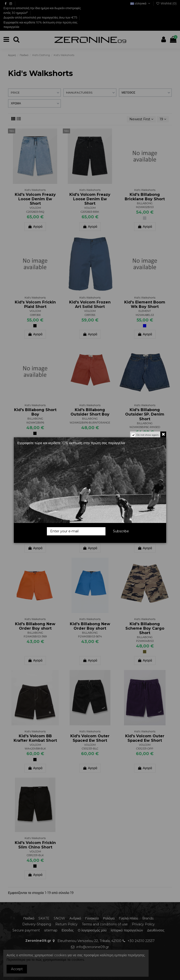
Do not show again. (148, 435)
